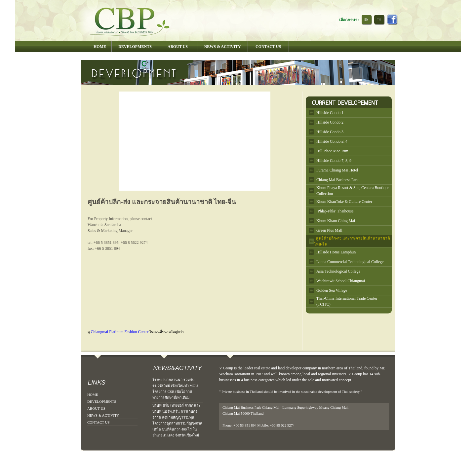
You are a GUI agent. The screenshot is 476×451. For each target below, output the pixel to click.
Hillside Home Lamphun (336, 252)
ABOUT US (96, 408)
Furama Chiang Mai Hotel (337, 170)
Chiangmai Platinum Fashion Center (120, 332)
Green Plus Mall (329, 230)
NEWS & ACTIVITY (103, 415)
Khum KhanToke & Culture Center (344, 202)
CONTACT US (99, 422)
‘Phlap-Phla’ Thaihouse (335, 211)
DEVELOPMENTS (102, 401)
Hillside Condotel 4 (332, 141)
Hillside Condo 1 (330, 113)
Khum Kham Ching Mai (336, 221)
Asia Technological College (338, 271)
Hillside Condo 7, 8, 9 (334, 161)
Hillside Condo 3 (330, 132)
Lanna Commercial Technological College (350, 262)
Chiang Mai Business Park (337, 180)
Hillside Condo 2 (330, 122)
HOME (93, 395)
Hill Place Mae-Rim (332, 151)
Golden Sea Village (332, 290)
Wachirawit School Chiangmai (341, 281)
